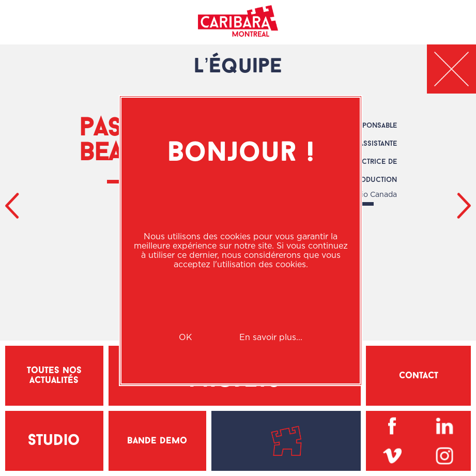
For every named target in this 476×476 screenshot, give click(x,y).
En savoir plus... (271, 337)
